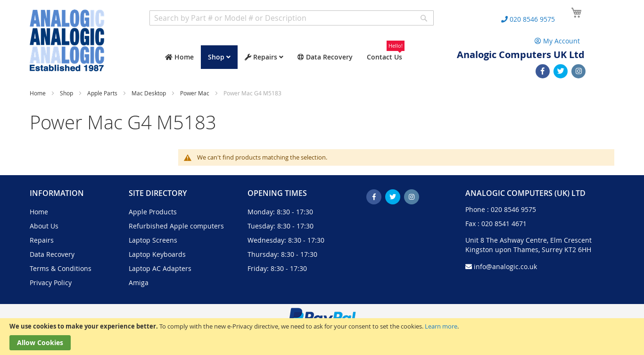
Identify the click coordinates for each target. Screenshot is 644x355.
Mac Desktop (149, 93)
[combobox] (292, 18)
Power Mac (195, 93)
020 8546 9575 (513, 209)
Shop (67, 93)
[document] (322, 337)
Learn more (441, 326)
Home (38, 93)
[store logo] (67, 40)
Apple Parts (103, 93)
